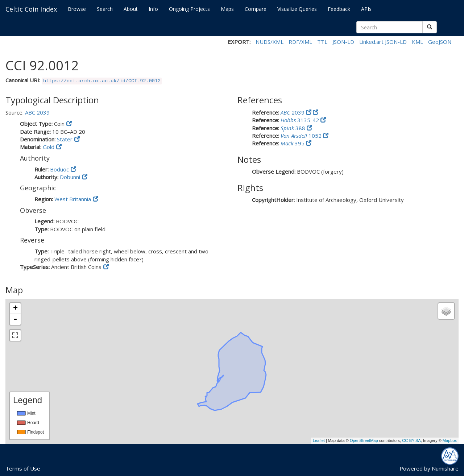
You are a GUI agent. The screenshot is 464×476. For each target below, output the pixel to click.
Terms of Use (23, 468)
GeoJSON (440, 42)
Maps (227, 9)
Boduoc (59, 169)
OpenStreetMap (364, 440)
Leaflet (319, 440)
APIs (366, 9)
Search (105, 9)
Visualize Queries (297, 9)
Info (153, 9)
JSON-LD (343, 42)
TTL (322, 42)
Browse (77, 9)
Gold (49, 147)
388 (294, 128)
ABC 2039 (37, 112)
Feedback (339, 9)
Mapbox (450, 440)
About (131, 9)
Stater (65, 139)
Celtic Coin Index (31, 9)
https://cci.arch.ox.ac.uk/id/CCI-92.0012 (102, 81)
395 (293, 143)
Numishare (445, 468)
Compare (256, 9)
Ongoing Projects (189, 9)
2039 (293, 112)
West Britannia (73, 199)
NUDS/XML (270, 42)
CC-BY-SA (411, 440)
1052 (302, 136)
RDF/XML (300, 42)
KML (417, 42)
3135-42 (301, 120)
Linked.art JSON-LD (383, 42)
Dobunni (70, 177)
